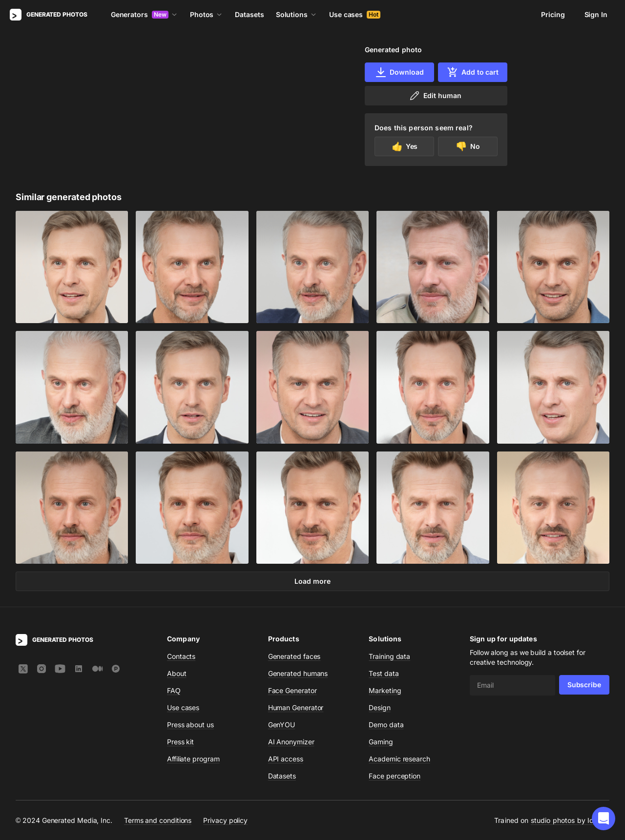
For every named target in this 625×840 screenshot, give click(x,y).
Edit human (435, 96)
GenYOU (282, 725)
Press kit (180, 742)
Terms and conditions (158, 820)
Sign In (596, 14)
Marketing (385, 690)
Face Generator (292, 690)
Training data (389, 656)
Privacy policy (225, 820)
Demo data (386, 725)
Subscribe (584, 685)
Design (380, 707)
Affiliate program (193, 759)
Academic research (399, 759)
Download (399, 72)
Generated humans (298, 673)
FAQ (174, 690)
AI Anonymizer (291, 742)
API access (286, 759)
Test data (384, 673)
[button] (604, 819)
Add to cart (473, 72)
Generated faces (294, 656)
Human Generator (296, 707)
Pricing (553, 14)
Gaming (381, 742)
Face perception (395, 776)
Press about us (190, 725)
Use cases (355, 14)
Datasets (249, 14)
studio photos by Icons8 (570, 820)
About (177, 673)
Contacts (181, 656)
